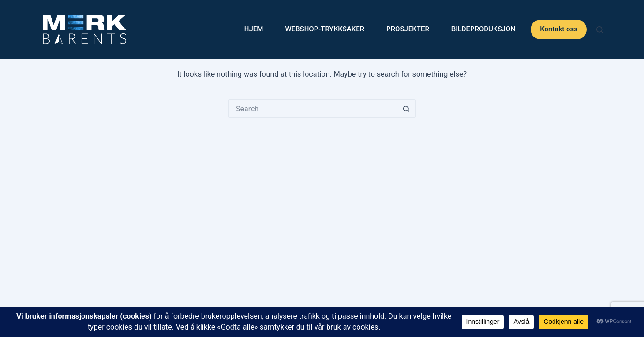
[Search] (600, 30)
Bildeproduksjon (483, 29)
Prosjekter (408, 29)
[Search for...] (313, 109)
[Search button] (406, 109)
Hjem (254, 29)
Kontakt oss (559, 29)
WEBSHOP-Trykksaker (325, 29)
